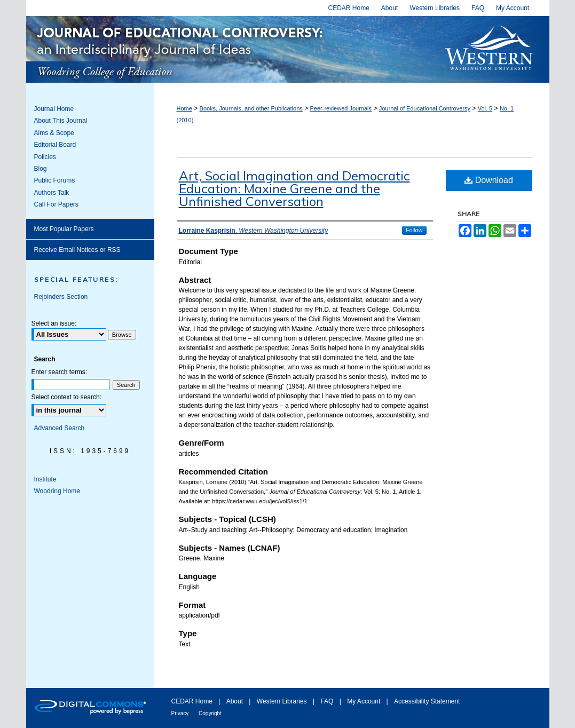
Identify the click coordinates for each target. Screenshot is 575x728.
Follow (414, 230)
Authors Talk (52, 193)
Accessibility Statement (427, 701)
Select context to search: (66, 397)
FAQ (328, 701)
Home (184, 108)
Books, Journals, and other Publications (251, 108)
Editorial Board (55, 145)
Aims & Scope (54, 133)
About (236, 701)
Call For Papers (56, 204)
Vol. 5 (485, 108)
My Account (364, 701)
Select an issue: (54, 323)
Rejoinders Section (61, 297)
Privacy (181, 713)
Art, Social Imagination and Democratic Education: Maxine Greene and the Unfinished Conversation (294, 188)
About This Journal (61, 121)
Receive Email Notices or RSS (77, 250)
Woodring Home (57, 491)
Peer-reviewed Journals (341, 108)
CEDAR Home (193, 701)
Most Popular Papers (64, 229)
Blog (41, 169)
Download (489, 180)
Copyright (210, 713)
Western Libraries (283, 701)
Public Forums (55, 180)
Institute (45, 479)
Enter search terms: (60, 372)
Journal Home (54, 109)
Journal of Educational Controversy (230, 49)
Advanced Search (60, 428)
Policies (45, 157)
